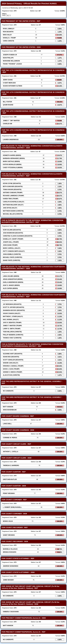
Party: (4, 15)
